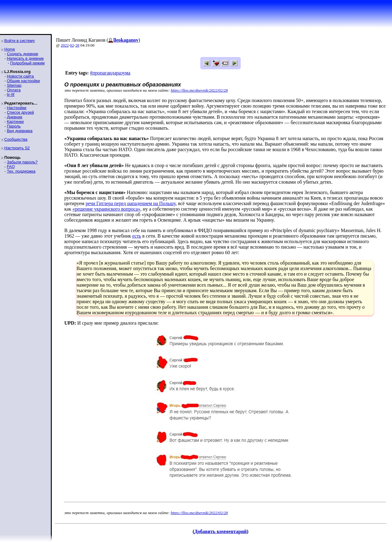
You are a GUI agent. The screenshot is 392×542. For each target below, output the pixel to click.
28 (77, 45)
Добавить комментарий (220, 531)
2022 (65, 45)
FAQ (11, 167)
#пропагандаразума (110, 73)
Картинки (15, 122)
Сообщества (16, 139)
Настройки (17, 108)
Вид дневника (20, 131)
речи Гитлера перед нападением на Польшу (130, 203)
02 (72, 45)
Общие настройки (23, 81)
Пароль (14, 126)
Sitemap (14, 85)
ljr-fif (11, 95)
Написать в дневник (25, 58)
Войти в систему (19, 41)
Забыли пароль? (22, 162)
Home (10, 49)
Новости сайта (20, 76)
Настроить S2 (17, 148)
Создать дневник (22, 54)
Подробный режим (27, 63)
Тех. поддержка (21, 171)
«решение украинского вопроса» (106, 209)
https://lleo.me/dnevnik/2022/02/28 (199, 90)
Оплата (14, 90)
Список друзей (20, 112)
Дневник (14, 117)
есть (137, 236)
